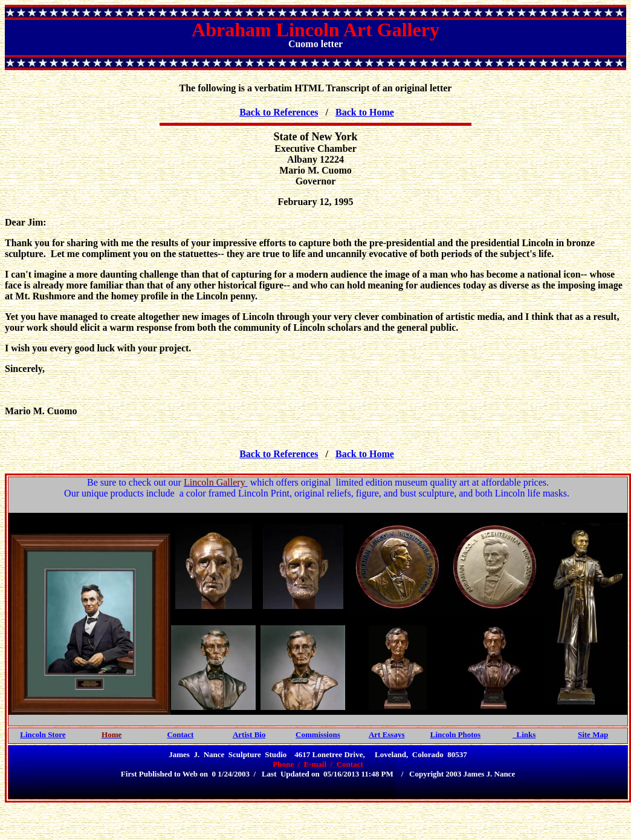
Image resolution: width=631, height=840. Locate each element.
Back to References (279, 112)
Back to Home (365, 112)
